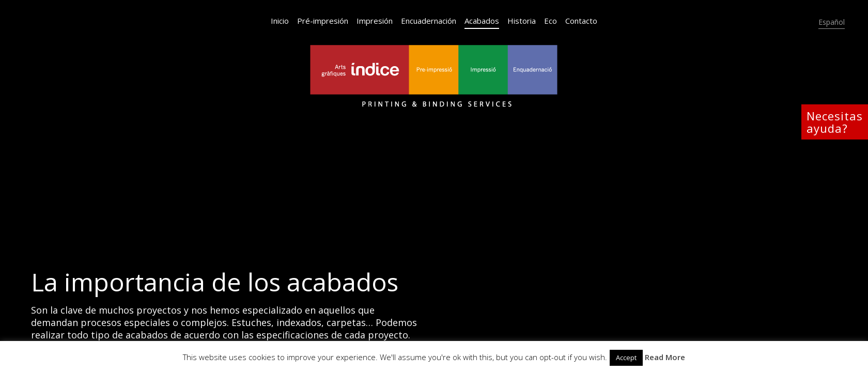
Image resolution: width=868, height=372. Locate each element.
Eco (551, 21)
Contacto (581, 21)
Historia (522, 21)
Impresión (375, 21)
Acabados (482, 21)
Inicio (280, 21)
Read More (665, 357)
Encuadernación (429, 21)
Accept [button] (626, 358)
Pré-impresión (323, 21)
